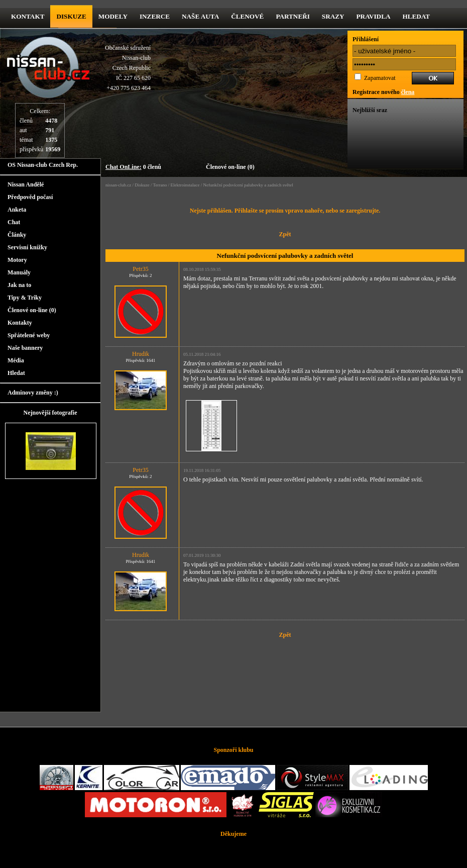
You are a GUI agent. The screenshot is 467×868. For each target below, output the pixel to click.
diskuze (71, 16)
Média (16, 360)
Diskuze (142, 185)
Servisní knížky (27, 247)
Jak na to (19, 285)
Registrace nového (383, 92)
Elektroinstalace (185, 185)
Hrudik (141, 354)
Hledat (416, 16)
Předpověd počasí (30, 197)
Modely (113, 16)
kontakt (28, 16)
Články (17, 235)
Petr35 (140, 269)
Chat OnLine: (124, 167)
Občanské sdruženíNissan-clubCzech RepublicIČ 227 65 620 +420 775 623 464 (128, 68)
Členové (247, 16)
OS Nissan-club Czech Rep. (43, 165)
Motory (17, 260)
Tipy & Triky (25, 298)
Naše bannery (25, 348)
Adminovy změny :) (33, 393)
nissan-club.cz (118, 185)
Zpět (285, 234)
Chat (14, 222)
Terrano (160, 185)
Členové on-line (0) (230, 167)
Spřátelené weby (29, 335)
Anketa (17, 210)
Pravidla (374, 16)
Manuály (19, 272)
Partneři (293, 16)
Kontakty (20, 323)
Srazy (333, 16)
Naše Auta (200, 16)
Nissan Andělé (26, 184)
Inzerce (155, 16)
